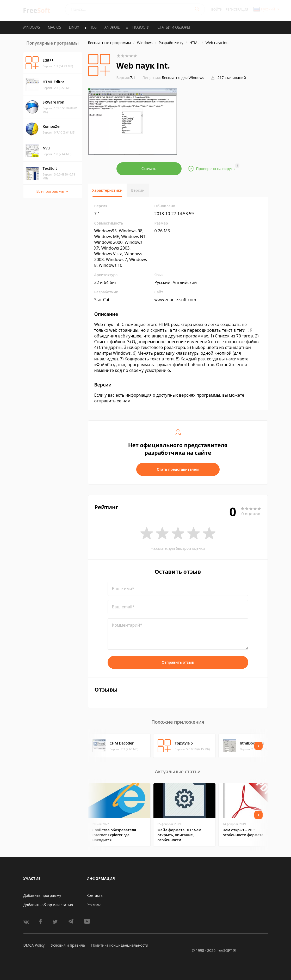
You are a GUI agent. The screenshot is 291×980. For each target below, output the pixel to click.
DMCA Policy (34, 945)
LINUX (74, 27)
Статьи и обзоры (174, 27)
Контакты (95, 895)
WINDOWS (31, 27)
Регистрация (237, 10)
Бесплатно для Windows (183, 78)
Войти (217, 10)
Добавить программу (42, 895)
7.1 (126, 78)
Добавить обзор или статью (48, 905)
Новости (141, 27)
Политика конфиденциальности (120, 945)
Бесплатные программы (110, 43)
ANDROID (112, 27)
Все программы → (52, 191)
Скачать (149, 169)
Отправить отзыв (178, 662)
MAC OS (54, 27)
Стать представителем (178, 469)
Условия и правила (68, 945)
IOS (94, 27)
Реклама (94, 905)
